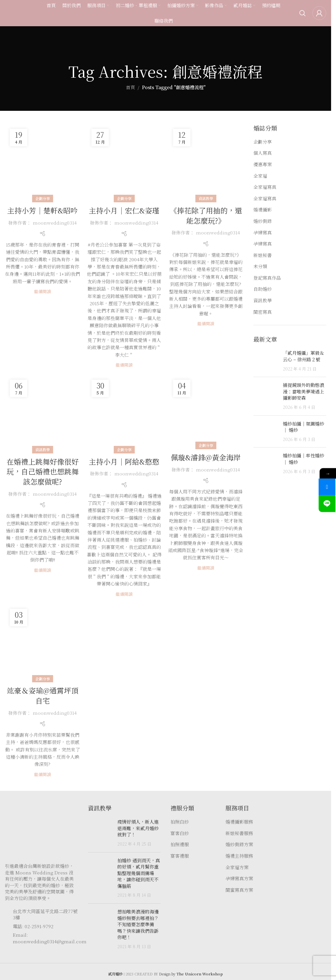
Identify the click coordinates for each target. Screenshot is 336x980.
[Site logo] (18, 14)
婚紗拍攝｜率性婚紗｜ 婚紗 (304, 459)
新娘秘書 (263, 255)
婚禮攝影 (263, 210)
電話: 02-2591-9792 (33, 926)
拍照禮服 (180, 844)
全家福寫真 (265, 187)
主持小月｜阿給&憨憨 (124, 461)
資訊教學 (206, 198)
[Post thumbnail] (266, 361)
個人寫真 (263, 153)
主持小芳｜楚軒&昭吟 (42, 210)
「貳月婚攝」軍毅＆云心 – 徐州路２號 (304, 356)
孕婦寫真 (263, 233)
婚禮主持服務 (239, 856)
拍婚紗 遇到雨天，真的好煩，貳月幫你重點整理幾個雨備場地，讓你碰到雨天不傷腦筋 (139, 873)
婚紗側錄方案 (239, 844)
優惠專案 (263, 164)
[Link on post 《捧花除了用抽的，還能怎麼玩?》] (206, 161)
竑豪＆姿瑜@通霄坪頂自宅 (43, 695)
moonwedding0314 (55, 223)
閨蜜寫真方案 (239, 890)
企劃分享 (43, 198)
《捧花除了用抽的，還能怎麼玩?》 (206, 215)
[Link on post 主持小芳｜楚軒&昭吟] (42, 161)
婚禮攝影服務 (239, 822)
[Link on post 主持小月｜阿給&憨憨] (124, 412)
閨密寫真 (263, 312)
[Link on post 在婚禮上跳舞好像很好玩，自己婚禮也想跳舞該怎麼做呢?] (42, 412)
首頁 (130, 87)
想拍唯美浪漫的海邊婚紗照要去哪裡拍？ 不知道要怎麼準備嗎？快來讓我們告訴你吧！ (138, 924)
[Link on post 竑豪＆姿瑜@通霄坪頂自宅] (42, 641)
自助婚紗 (263, 289)
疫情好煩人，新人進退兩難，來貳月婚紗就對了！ (138, 828)
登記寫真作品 (267, 278)
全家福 (260, 176)
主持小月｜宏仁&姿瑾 (124, 210)
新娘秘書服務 (239, 833)
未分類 (260, 266)
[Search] (303, 15)
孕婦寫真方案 (239, 879)
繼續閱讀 (43, 291)
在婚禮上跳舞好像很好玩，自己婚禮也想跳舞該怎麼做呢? (43, 472)
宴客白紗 (180, 833)
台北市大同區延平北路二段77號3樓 (45, 914)
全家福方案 (237, 867)
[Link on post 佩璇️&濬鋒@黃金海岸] (206, 410)
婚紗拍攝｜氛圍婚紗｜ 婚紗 (304, 427)
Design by (191, 974)
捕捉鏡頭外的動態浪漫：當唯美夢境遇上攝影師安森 (304, 391)
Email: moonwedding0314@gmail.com (50, 938)
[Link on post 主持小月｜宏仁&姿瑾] (124, 161)
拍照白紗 (180, 822)
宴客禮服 (180, 856)
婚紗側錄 (263, 221)
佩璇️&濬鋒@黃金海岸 (206, 457)
